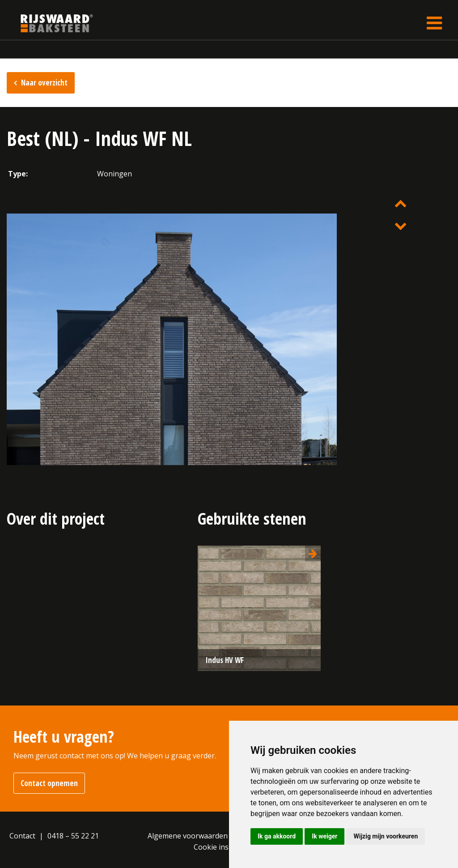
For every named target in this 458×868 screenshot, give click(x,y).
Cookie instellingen (226, 847)
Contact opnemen (49, 783)
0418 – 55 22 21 (73, 836)
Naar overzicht (44, 83)
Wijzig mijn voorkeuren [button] (386, 836)
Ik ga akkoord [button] (277, 836)
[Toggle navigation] (434, 23)
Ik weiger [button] (324, 836)
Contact (22, 836)
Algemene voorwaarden (188, 836)
